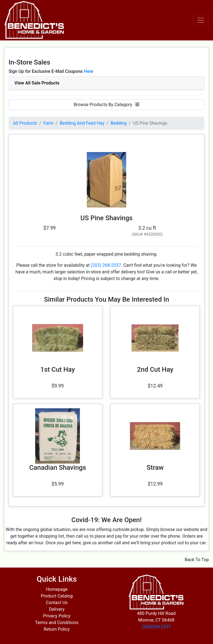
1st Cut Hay (58, 370)
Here (88, 71)
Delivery (57, 609)
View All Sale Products (37, 83)
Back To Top (197, 560)
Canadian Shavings (58, 468)
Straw (155, 468)
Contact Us (57, 603)
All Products (25, 123)
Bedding (119, 123)
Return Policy (57, 629)
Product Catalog (57, 596)
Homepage (57, 589)
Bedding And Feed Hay (82, 123)
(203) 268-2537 (106, 265)
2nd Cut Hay (155, 370)
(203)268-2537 (156, 627)
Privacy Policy (57, 616)
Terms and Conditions (57, 623)
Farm (48, 123)
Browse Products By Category (107, 105)
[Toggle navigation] (201, 20)
